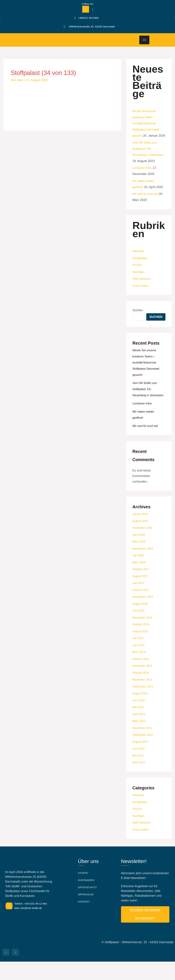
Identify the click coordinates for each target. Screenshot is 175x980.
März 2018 (140, 581)
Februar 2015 (142, 677)
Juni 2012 (139, 767)
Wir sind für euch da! (147, 206)
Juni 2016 (139, 629)
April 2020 (139, 553)
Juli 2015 (139, 657)
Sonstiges (139, 284)
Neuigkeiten (141, 270)
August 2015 (141, 650)
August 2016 (141, 622)
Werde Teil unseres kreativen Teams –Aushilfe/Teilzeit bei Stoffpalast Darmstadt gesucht (147, 123)
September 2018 (144, 567)
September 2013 (144, 705)
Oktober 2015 (142, 643)
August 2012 (141, 760)
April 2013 (139, 732)
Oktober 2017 (142, 588)
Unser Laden (141, 298)
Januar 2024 (141, 532)
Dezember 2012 (143, 746)
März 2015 (140, 670)
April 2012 (139, 781)
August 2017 (141, 595)
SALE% (138, 277)
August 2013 (141, 712)
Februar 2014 (142, 691)
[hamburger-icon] (144, 40)
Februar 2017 (142, 608)
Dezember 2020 (143, 546)
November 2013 (143, 698)
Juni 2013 (139, 719)
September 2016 (144, 615)
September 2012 (144, 753)
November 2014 (143, 684)
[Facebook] (86, 9)
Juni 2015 (139, 663)
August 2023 (141, 539)
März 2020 (140, 560)
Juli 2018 (139, 574)
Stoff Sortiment (143, 291)
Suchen (138, 322)
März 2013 (140, 739)
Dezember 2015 (143, 636)
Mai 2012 (139, 774)
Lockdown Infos (143, 180)
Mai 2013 (139, 726)
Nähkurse (139, 263)
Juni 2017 (139, 601)
